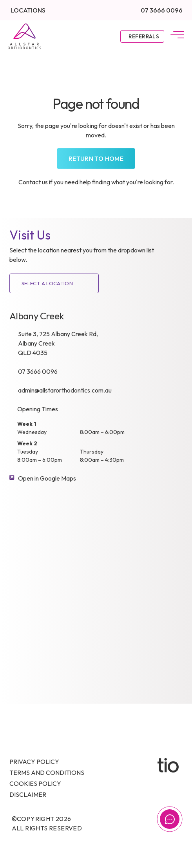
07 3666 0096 (162, 10)
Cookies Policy (35, 783)
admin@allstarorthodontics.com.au (65, 390)
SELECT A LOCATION (47, 283)
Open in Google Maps (47, 478)
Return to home (96, 158)
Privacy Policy (34, 762)
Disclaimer (28, 794)
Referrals (144, 36)
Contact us (33, 182)
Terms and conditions (47, 773)
